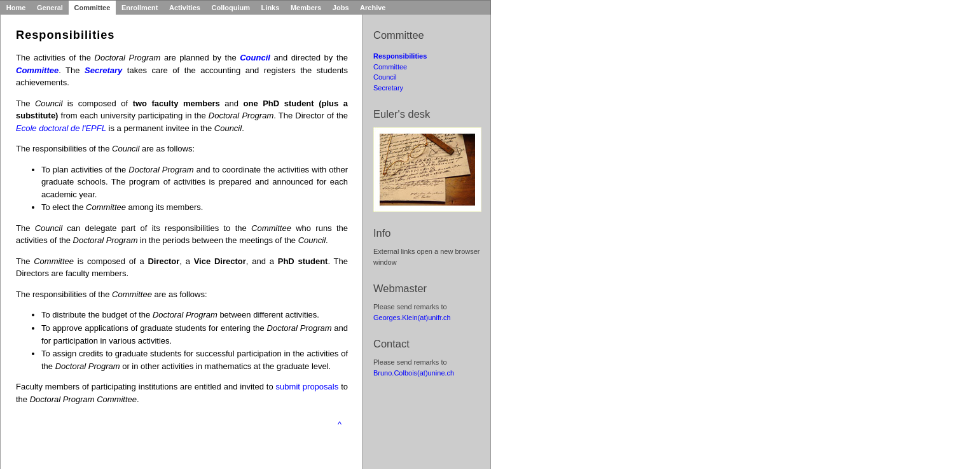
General (50, 8)
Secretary (388, 88)
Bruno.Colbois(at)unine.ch (414, 373)
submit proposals (307, 387)
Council (385, 77)
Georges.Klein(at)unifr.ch (412, 318)
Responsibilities (400, 56)
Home (16, 8)
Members (306, 8)
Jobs (341, 8)
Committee (93, 8)
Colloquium (231, 8)
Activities (185, 8)
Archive (373, 8)
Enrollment (140, 8)
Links (271, 8)
